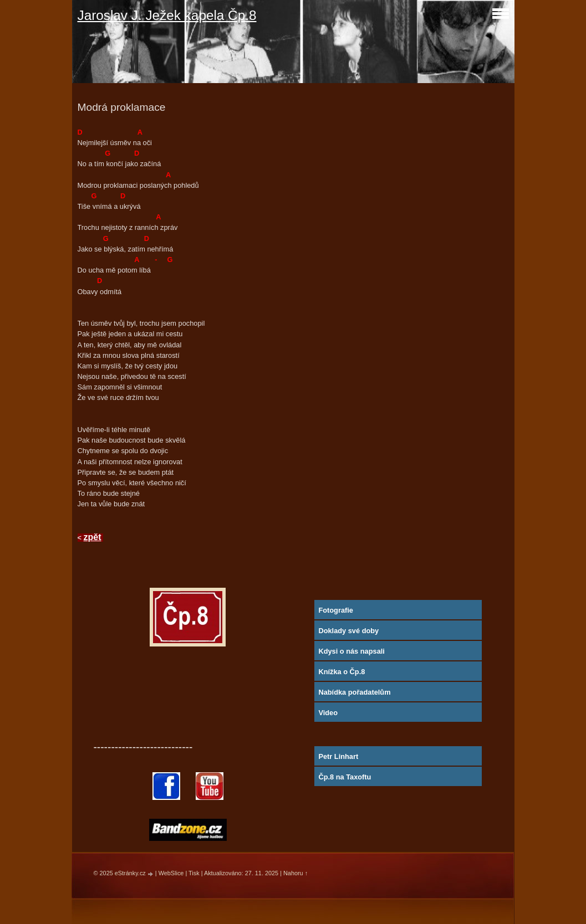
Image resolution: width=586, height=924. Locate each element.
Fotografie (336, 610)
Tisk (194, 873)
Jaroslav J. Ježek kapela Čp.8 (167, 15)
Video (328, 713)
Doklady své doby (348, 631)
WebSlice (171, 873)
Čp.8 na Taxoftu (345, 777)
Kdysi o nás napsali (351, 651)
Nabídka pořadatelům (354, 692)
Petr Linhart (338, 756)
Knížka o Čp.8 (342, 672)
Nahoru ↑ (295, 873)
